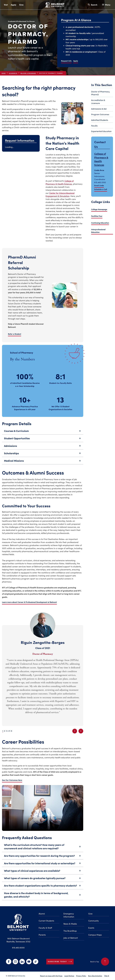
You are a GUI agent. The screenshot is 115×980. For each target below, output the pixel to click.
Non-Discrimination (95, 976)
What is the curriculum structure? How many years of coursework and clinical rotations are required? (43, 850)
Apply (13, 5)
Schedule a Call (101, 189)
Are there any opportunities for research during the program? (43, 859)
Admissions (43, 449)
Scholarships (43, 457)
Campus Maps (95, 935)
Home (4, 77)
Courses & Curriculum (43, 434)
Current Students (46, 921)
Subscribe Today (60, 962)
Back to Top (100, 962)
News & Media (70, 924)
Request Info (66, 61)
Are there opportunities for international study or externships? (43, 867)
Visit (6, 5)
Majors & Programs (28, 77)
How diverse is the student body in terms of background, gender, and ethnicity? (43, 898)
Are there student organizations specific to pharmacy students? (43, 889)
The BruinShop (70, 931)
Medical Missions (43, 464)
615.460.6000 (18, 948)
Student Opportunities (43, 442)
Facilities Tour (97, 216)
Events (91, 928)
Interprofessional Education (98, 231)
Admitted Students (100, 120)
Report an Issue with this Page (51, 976)
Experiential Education (101, 131)
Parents (42, 935)
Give (21, 5)
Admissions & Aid (99, 109)
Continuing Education (100, 223)
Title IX (107, 976)
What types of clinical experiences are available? (43, 874)
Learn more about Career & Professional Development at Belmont (29, 606)
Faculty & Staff (45, 928)
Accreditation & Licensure (98, 102)
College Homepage (99, 209)
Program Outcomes (100, 114)
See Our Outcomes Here (12, 780)
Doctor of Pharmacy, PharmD (101, 93)
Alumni (42, 914)
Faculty (94, 126)
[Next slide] (81, 731)
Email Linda (99, 185)
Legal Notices (69, 976)
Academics (13, 77)
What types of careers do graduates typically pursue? (43, 882)
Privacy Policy (81, 976)
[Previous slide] (75, 731)
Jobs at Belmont (71, 938)
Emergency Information (69, 915)
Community (93, 921)
